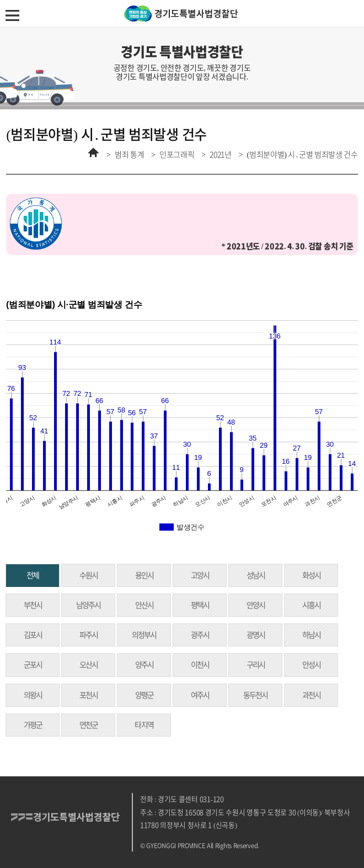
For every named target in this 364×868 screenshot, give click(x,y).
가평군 (33, 725)
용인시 (144, 575)
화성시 (311, 575)
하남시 (311, 635)
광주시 (200, 635)
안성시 (311, 665)
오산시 (89, 665)
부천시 (33, 605)
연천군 (89, 725)
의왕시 (33, 695)
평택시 (200, 605)
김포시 (33, 635)
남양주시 (88, 605)
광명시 (256, 635)
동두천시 (255, 695)
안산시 (144, 605)
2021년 (221, 155)
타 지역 (144, 725)
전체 (33, 575)
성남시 (256, 575)
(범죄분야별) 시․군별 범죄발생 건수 (302, 155)
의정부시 (144, 635)
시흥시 (311, 605)
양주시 (144, 665)
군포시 (33, 665)
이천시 (200, 665)
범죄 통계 (130, 155)
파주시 (89, 635)
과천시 (311, 695)
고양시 (200, 575)
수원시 (89, 575)
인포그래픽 (177, 155)
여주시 (200, 695)
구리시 (256, 665)
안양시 (256, 605)
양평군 (144, 695)
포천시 (89, 695)
